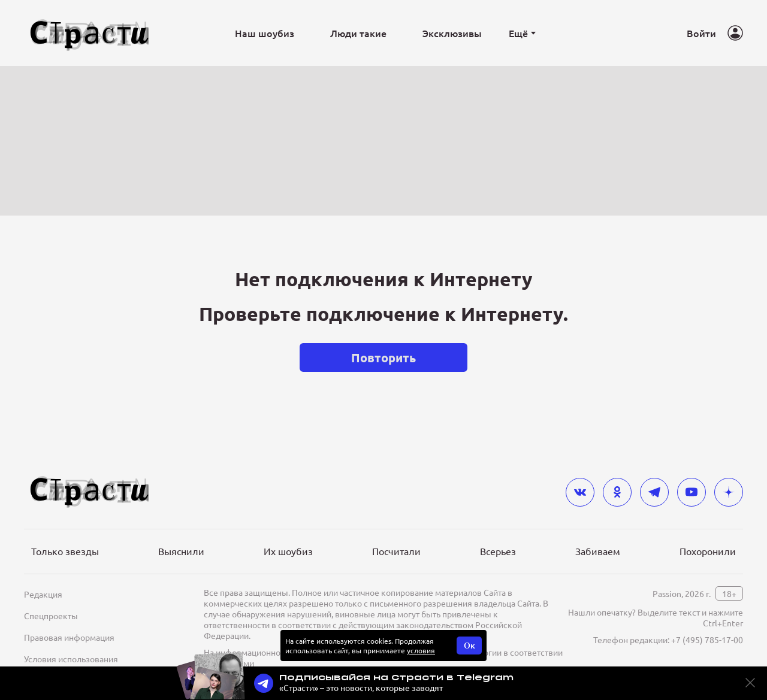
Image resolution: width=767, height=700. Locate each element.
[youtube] (691, 492)
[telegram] (654, 492)
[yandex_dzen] (729, 492)
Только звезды (65, 551)
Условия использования (71, 659)
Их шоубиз (288, 551)
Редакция (43, 594)
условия (421, 650)
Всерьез (498, 551)
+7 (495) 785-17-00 (707, 640)
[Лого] (90, 33)
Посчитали (396, 551)
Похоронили (708, 551)
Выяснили (181, 551)
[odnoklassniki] (617, 492)
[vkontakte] (580, 492)
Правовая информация (69, 637)
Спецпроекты (51, 616)
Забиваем (598, 551)
